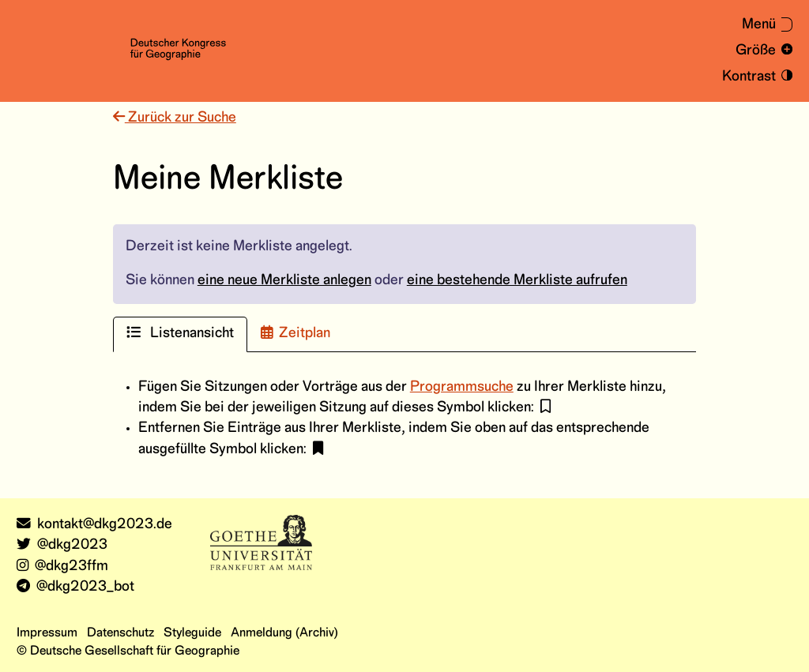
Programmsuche (462, 387)
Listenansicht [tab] (180, 333)
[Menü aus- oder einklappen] (759, 25)
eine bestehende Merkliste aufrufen (517, 281)
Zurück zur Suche (175, 118)
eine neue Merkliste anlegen (284, 281)
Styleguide (192, 633)
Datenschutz (120, 633)
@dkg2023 (62, 545)
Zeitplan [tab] (295, 333)
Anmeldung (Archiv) (284, 633)
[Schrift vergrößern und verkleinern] (761, 51)
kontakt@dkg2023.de (94, 525)
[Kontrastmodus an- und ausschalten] (754, 77)
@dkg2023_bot (75, 587)
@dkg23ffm (62, 567)
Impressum (47, 633)
